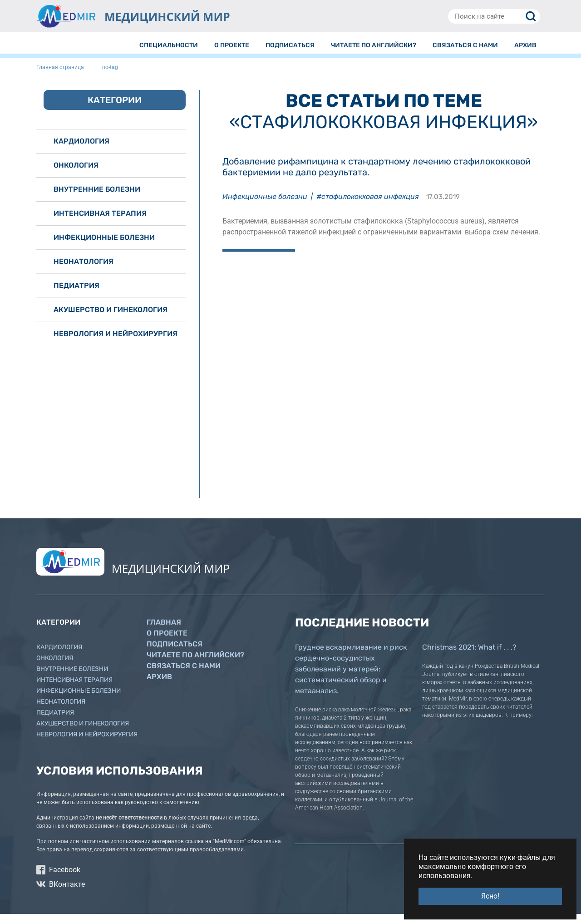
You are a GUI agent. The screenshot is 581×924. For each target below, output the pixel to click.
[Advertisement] (384, 339)
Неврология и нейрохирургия (116, 344)
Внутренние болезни (97, 199)
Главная (164, 632)
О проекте (167, 643)
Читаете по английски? (195, 665)
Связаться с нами (184, 676)
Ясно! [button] (490, 896)
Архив (159, 687)
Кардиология (81, 151)
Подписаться (175, 654)
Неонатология (84, 271)
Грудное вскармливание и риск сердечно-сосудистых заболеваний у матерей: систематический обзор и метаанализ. (351, 679)
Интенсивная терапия (100, 223)
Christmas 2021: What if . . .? (469, 657)
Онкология (76, 175)
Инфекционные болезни (265, 206)
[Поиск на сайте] (494, 16)
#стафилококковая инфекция (368, 206)
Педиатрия (76, 296)
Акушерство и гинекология (111, 320)
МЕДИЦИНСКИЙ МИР (167, 16)
